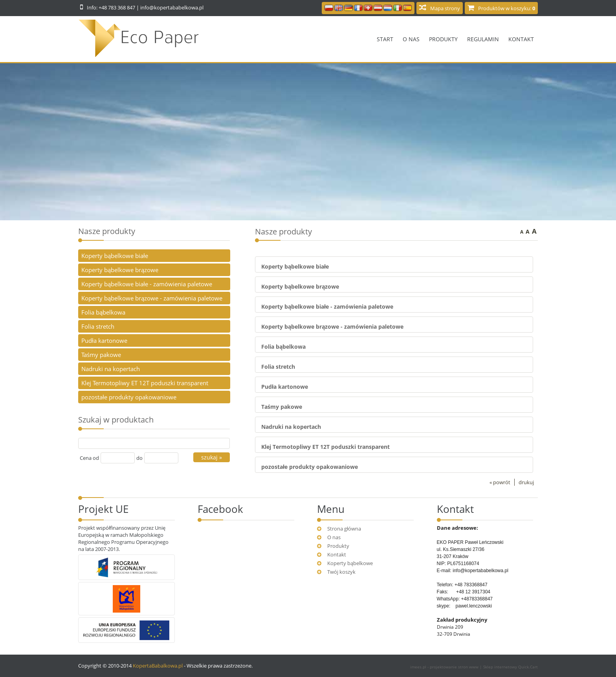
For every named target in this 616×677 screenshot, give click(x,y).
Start (385, 39)
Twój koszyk (341, 572)
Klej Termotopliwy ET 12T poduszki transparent (325, 447)
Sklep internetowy (511, 667)
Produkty (443, 39)
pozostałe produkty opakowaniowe (310, 467)
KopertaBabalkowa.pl (158, 666)
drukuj (526, 482)
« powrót (500, 482)
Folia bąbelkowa (283, 347)
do (139, 458)
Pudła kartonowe (285, 387)
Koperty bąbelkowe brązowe (300, 286)
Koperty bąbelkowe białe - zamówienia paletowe (327, 306)
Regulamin (483, 39)
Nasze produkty (107, 231)
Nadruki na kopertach (291, 427)
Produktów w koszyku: (507, 8)
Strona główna (344, 529)
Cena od (89, 458)
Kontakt (521, 39)
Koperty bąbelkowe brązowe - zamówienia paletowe (332, 327)
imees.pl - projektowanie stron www (445, 667)
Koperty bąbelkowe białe (295, 266)
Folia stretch (278, 367)
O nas (411, 39)
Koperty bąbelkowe (350, 563)
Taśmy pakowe (282, 407)
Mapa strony (445, 8)
